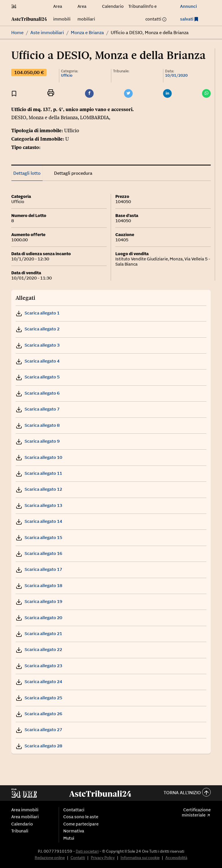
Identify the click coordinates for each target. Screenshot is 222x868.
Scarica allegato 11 (39, 473)
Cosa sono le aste (81, 817)
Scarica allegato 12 (39, 489)
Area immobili (25, 810)
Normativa (74, 831)
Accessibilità (176, 858)
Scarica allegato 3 (38, 345)
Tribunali (137, 6)
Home (17, 32)
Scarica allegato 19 (39, 601)
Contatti (78, 858)
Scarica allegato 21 (39, 633)
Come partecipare (81, 824)
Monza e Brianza (87, 32)
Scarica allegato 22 (39, 649)
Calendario (113, 6)
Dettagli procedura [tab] (73, 173)
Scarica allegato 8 (38, 425)
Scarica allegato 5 (38, 377)
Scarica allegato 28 (39, 746)
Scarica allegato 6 (38, 393)
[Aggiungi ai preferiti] (14, 93)
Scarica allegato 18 (39, 585)
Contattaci (74, 810)
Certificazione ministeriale (196, 812)
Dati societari (87, 851)
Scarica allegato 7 (38, 409)
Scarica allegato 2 (38, 329)
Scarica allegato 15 (39, 537)
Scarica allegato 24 (39, 682)
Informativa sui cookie (140, 858)
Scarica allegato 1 (38, 313)
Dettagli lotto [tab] (27, 173)
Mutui (69, 838)
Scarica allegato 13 (39, 505)
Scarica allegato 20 (39, 618)
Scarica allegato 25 (39, 698)
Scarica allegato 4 (38, 361)
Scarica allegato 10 (39, 457)
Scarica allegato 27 (39, 730)
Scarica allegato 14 (39, 521)
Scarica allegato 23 (39, 666)
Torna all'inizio (187, 793)
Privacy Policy (103, 858)
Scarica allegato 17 (39, 569)
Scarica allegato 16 (39, 553)
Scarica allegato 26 (39, 714)
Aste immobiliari (47, 32)
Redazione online (50, 858)
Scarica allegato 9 (38, 441)
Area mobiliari (25, 817)
